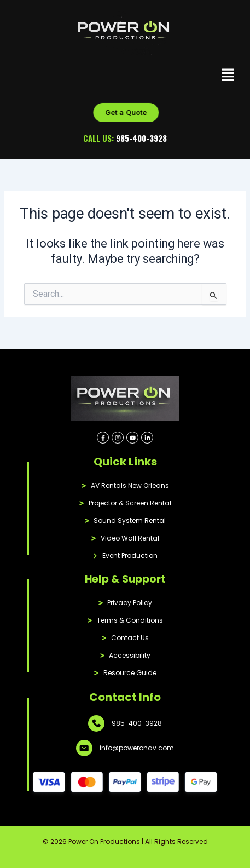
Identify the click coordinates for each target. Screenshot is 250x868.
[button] (228, 76)
